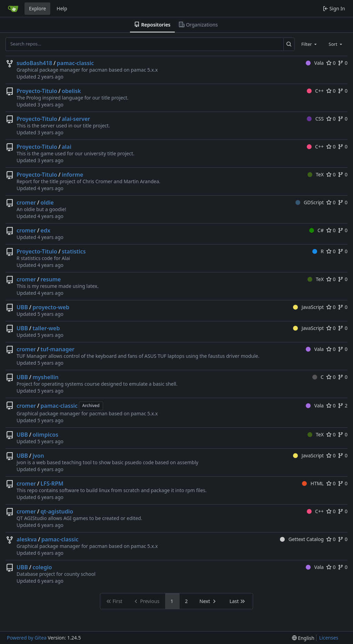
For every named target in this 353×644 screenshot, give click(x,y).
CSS (315, 119)
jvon (38, 456)
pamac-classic (75, 63)
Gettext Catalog (302, 539)
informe (72, 175)
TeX (316, 174)
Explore (37, 8)
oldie (47, 202)
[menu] (303, 638)
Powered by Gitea (27, 638)
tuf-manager (58, 349)
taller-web (46, 328)
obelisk (71, 91)
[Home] (13, 9)
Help (62, 8)
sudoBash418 (34, 63)
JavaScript (308, 307)
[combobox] (310, 44)
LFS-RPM (52, 484)
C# (316, 230)
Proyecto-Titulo (37, 91)
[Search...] (289, 44)
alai (67, 147)
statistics (74, 251)
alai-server (76, 119)
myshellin (45, 377)
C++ (315, 91)
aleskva (27, 539)
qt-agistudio (57, 511)
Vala (315, 63)
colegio (42, 567)
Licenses (329, 638)
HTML (313, 483)
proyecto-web (51, 307)
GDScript (310, 202)
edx (46, 230)
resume (51, 279)
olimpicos (45, 435)
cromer (26, 202)
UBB (22, 307)
